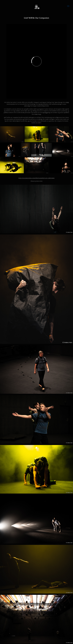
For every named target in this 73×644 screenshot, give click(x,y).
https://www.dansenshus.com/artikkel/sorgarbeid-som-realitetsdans (36, 178)
